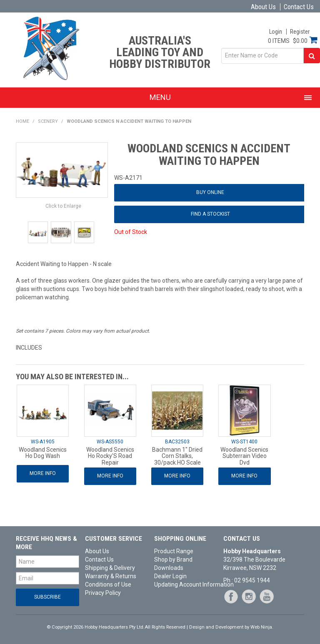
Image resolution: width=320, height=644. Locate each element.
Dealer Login (170, 576)
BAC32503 (177, 442)
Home (22, 121)
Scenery (48, 121)
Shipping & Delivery (110, 568)
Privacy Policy (103, 593)
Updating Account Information (186, 584)
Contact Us (299, 7)
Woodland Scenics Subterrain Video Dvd (244, 456)
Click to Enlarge (63, 206)
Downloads (169, 568)
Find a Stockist (210, 214)
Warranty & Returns (111, 576)
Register (300, 32)
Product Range (174, 551)
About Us (263, 7)
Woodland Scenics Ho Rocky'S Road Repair (110, 456)
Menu (160, 97)
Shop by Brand (173, 559)
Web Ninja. (262, 627)
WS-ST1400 (244, 442)
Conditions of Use (108, 584)
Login (276, 32)
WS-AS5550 (110, 442)
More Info (43, 473)
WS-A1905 (43, 442)
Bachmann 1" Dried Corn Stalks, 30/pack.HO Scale (177, 456)
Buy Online (210, 192)
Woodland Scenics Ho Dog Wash (43, 453)
